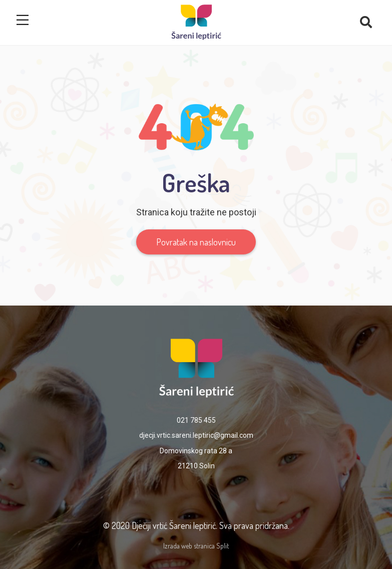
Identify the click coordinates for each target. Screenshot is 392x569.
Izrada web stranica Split (196, 546)
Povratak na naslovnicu (196, 242)
